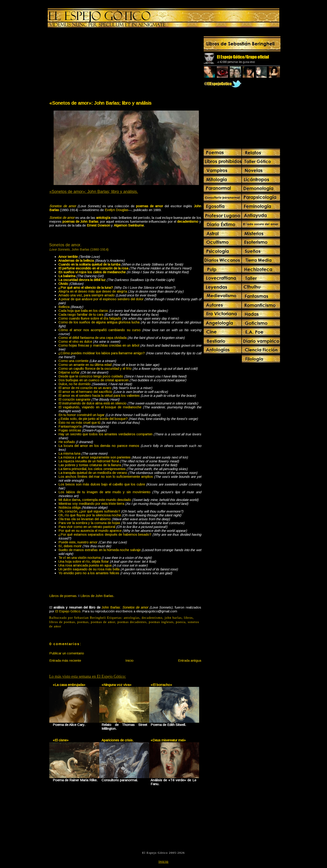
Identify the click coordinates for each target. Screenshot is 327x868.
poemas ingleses (161, 622)
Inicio (129, 660)
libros (188, 618)
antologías (132, 618)
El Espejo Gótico (68, 611)
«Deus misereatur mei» (168, 740)
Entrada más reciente (65, 660)
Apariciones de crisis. (118, 740)
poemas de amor (103, 622)
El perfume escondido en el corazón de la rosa (93, 268)
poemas (83, 622)
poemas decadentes (132, 622)
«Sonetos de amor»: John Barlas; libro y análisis (100, 103)
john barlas (173, 618)
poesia (181, 622)
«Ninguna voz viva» (116, 685)
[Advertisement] (87, 65)
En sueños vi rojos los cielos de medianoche (92, 272)
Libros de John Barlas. (97, 596)
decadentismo (152, 618)
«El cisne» (61, 740)
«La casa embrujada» (69, 685)
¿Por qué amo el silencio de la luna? (86, 287)
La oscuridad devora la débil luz (82, 280)
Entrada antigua (190, 660)
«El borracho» (161, 685)
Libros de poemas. (63, 596)
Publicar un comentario (67, 653)
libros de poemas (62, 622)
